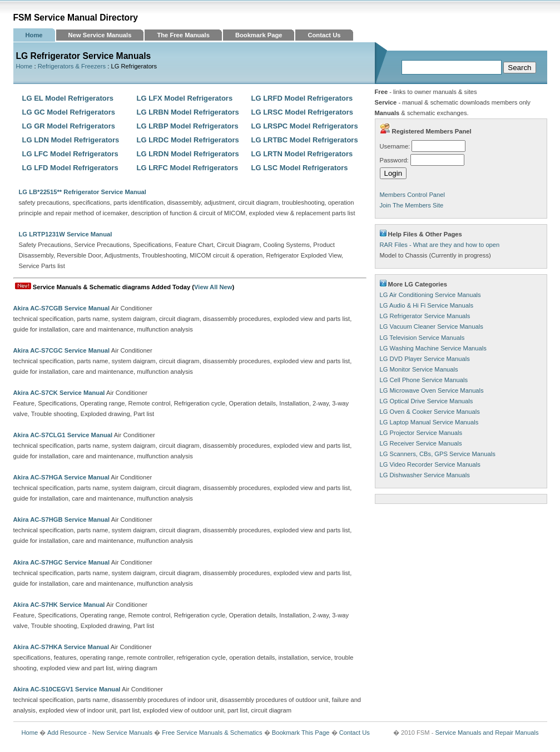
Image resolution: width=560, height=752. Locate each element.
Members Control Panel (413, 195)
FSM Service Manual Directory (76, 18)
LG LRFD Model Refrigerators (302, 98)
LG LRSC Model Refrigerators (302, 112)
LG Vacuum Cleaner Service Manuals (432, 326)
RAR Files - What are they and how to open (440, 245)
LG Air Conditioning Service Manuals (430, 295)
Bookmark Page (259, 35)
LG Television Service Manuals (422, 338)
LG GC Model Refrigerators (69, 112)
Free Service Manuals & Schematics (212, 733)
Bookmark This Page (301, 733)
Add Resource (67, 733)
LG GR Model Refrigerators (69, 126)
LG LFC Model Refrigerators (70, 154)
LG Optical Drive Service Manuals (427, 401)
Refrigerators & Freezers (72, 66)
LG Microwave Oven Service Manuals (432, 390)
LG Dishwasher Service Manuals (425, 475)
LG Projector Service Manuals (421, 433)
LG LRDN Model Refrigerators (188, 154)
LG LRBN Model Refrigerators (188, 112)
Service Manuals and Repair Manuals (487, 733)
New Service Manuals (100, 35)
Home (34, 35)
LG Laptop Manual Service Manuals (429, 422)
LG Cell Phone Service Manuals (424, 380)
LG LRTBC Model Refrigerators (305, 140)
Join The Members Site (412, 205)
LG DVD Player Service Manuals (425, 359)
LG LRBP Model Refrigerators (188, 126)
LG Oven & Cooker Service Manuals (430, 412)
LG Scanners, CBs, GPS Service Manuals (438, 454)
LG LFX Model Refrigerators (185, 98)
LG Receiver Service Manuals (421, 443)
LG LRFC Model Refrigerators (188, 168)
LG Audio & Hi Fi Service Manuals (427, 305)
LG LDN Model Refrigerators (71, 140)
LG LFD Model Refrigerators (70, 168)
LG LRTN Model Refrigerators (302, 154)
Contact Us (324, 35)
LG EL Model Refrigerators (68, 98)
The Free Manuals (183, 35)
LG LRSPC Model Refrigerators (305, 126)
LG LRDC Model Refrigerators (188, 140)
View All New (213, 287)
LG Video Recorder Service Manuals (430, 464)
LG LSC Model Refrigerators (300, 168)
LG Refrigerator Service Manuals (425, 316)
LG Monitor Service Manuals (419, 369)
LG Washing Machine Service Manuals (433, 348)
